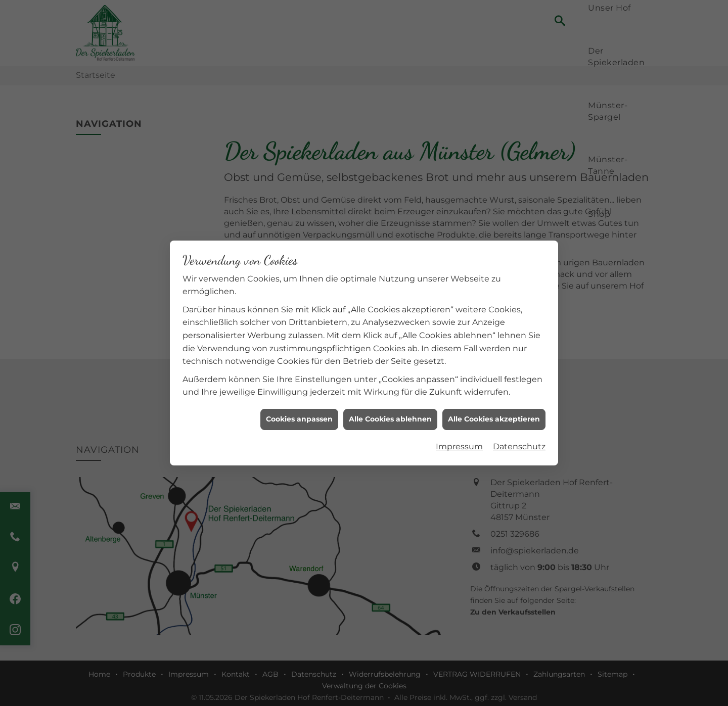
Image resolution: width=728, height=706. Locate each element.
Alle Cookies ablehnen (390, 414)
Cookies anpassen (299, 414)
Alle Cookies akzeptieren (494, 414)
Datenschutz (519, 442)
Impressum (459, 442)
